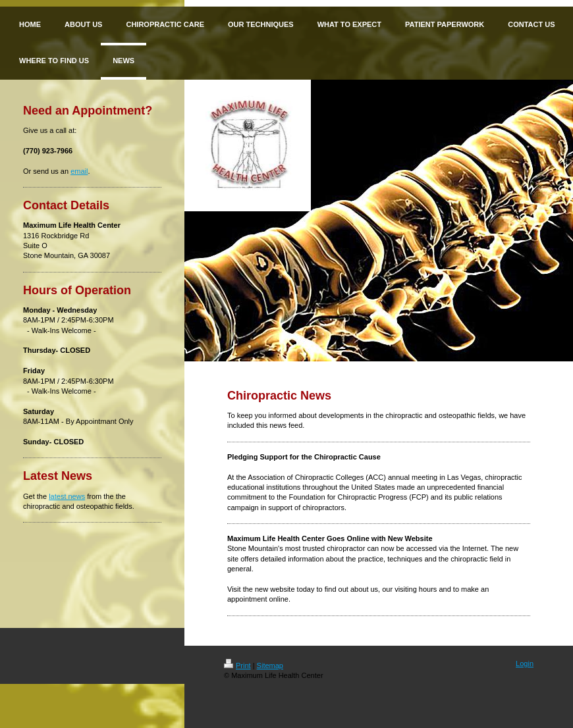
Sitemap (270, 665)
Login (525, 663)
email (79, 171)
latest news (67, 496)
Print (237, 665)
